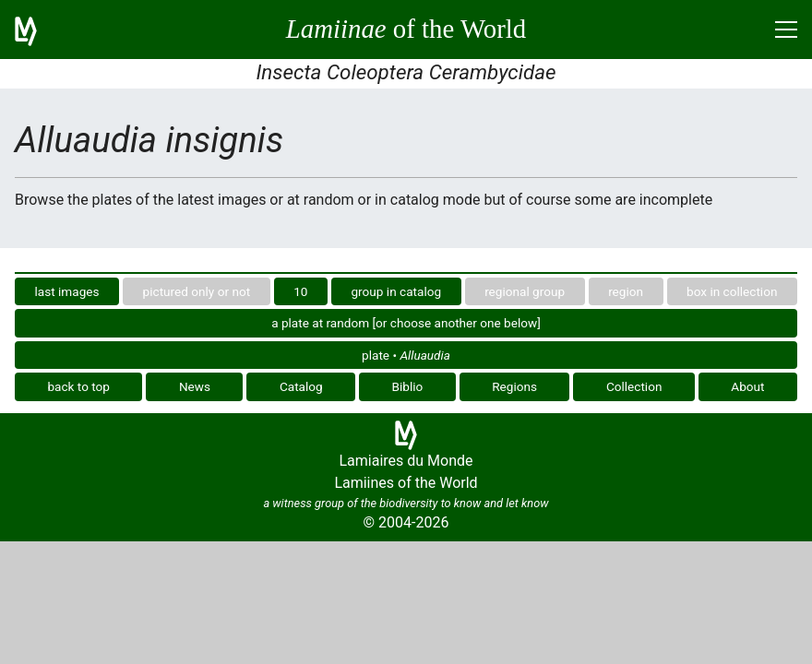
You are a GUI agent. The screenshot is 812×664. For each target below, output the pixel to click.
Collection (634, 386)
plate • (406, 355)
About (747, 386)
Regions (514, 386)
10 (300, 291)
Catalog (301, 386)
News (195, 386)
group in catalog (396, 291)
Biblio (408, 386)
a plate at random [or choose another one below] (406, 323)
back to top (78, 386)
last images (67, 291)
